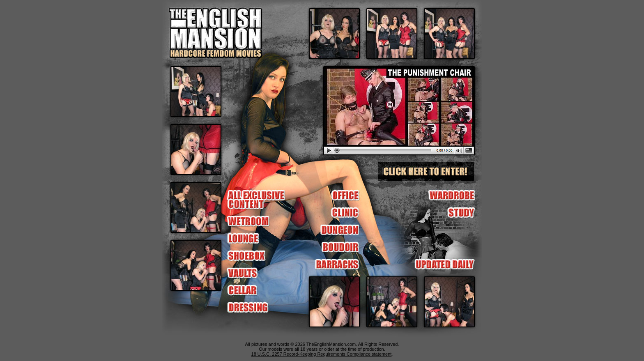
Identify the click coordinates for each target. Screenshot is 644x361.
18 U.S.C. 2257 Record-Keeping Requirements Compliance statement (322, 354)
